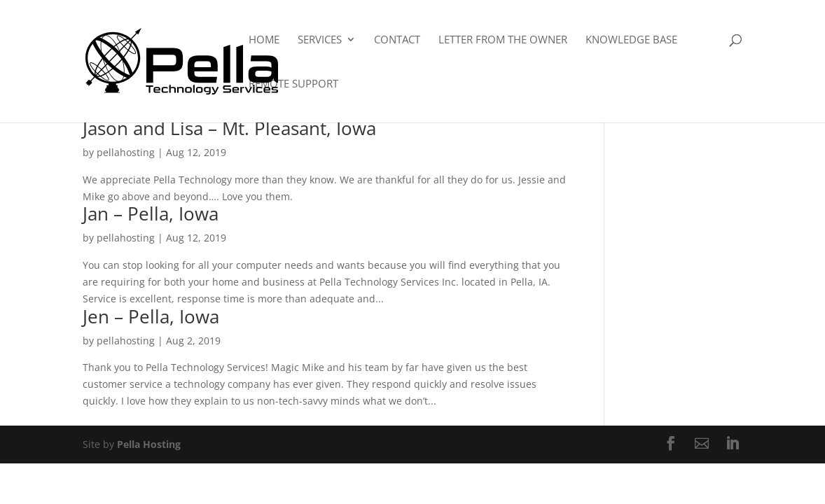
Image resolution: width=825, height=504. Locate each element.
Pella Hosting (149, 444)
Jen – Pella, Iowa (151, 316)
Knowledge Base (631, 40)
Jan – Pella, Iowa (151, 213)
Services (320, 40)
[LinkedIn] (733, 444)
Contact (397, 40)
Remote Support (293, 84)
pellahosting (126, 152)
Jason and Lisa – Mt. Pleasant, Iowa (229, 128)
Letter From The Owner (503, 40)
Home (264, 40)
